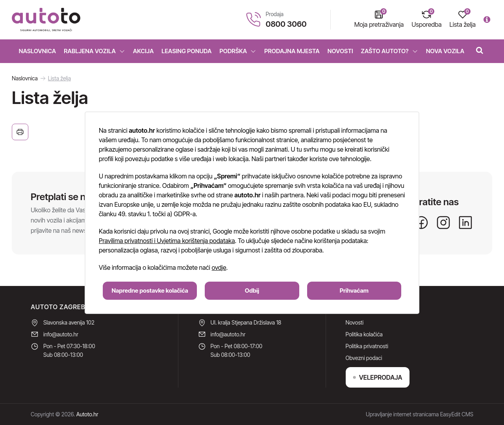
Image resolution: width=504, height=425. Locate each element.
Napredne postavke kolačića (150, 290)
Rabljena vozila (94, 51)
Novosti (340, 51)
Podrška (238, 51)
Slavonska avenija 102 (69, 322)
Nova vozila (445, 51)
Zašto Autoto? (390, 51)
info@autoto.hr (61, 334)
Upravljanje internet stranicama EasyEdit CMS (420, 414)
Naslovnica (38, 51)
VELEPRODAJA (378, 377)
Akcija (144, 51)
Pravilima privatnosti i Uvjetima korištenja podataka (167, 241)
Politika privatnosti (367, 346)
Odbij (252, 290)
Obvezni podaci (364, 358)
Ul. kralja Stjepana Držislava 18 (246, 322)
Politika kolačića (364, 334)
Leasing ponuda (186, 51)
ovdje (219, 267)
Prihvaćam (354, 290)
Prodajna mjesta (292, 51)
